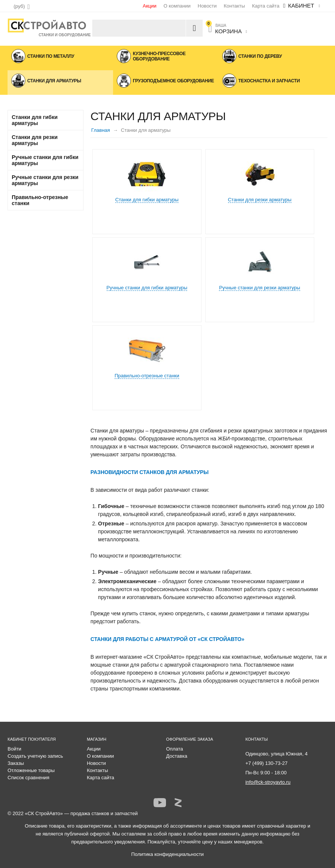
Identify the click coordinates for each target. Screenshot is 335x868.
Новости (207, 6)
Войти (14, 749)
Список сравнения (29, 778)
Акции (149, 6)
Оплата (174, 749)
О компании (177, 6)
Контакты (234, 6)
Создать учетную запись (35, 756)
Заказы (16, 763)
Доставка (177, 756)
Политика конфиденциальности (167, 854)
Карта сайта (265, 6)
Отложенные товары (31, 770)
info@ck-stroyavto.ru (268, 782)
